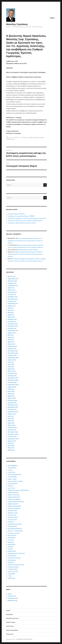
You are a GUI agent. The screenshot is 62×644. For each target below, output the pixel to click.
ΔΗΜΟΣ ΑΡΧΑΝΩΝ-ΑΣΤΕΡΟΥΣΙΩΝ (18, 490)
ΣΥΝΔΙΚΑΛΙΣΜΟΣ (13, 567)
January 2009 (12, 376)
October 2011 (12, 301)
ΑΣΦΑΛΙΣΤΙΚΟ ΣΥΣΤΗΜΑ (15, 481)
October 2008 (12, 382)
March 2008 (12, 398)
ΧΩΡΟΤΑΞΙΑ (12, 578)
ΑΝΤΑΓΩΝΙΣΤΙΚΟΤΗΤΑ (15, 475)
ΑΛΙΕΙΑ (10, 470)
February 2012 (12, 292)
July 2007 (11, 416)
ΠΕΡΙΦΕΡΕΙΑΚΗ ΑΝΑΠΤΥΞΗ (16, 553)
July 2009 (11, 362)
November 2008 (13, 380)
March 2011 (11, 317)
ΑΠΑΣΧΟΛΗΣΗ (12, 477)
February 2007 (12, 427)
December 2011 (13, 297)
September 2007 (13, 412)
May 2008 (11, 394)
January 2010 (12, 349)
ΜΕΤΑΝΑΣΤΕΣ (12, 535)
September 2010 (13, 331)
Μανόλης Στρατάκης (17, 24)
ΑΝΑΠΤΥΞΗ (11, 472)
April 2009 (11, 369)
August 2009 (12, 360)
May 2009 (11, 367)
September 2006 (13, 439)
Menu (52, 18)
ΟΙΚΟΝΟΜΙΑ (12, 544)
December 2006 (13, 432)
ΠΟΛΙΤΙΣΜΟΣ (12, 560)
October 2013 (12, 283)
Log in (10, 594)
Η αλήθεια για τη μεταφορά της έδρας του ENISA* (21, 216)
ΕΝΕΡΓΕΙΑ (11, 522)
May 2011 (11, 313)
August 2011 (12, 306)
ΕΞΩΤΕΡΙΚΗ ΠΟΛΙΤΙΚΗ (15, 524)
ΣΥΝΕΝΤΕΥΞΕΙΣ (13, 569)
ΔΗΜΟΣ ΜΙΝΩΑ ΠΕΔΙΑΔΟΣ (16, 502)
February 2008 (12, 400)
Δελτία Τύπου (11, 488)
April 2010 (11, 342)
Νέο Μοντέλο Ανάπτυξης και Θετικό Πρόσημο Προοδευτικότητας (25, 221)
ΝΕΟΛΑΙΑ (11, 542)
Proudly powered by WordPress (24, 639)
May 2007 (11, 421)
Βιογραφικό (9, 614)
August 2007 (12, 414)
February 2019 (12, 281)
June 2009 (11, 364)
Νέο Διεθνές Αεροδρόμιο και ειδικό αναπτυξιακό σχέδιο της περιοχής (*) (27, 218)
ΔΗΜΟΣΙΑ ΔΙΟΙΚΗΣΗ (14, 508)
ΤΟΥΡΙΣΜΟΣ (11, 574)
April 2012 (11, 288)
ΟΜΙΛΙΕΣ (11, 547)
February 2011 (12, 319)
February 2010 (12, 346)
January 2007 (12, 430)
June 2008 (11, 391)
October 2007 (12, 409)
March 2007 (12, 425)
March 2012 (12, 290)
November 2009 (13, 353)
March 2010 (12, 344)
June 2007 (11, 418)
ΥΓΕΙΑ (10, 576)
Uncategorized (25, 137)
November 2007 (13, 407)
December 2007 (13, 405)
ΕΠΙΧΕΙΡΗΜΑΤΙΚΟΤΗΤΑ (15, 529)
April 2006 (11, 450)
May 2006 (11, 448)
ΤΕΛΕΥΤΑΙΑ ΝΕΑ (10, 139)
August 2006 (12, 441)
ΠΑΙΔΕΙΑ (10, 549)
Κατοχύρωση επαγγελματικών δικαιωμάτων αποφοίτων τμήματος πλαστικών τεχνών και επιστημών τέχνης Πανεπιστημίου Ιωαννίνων (25, 254)
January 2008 (12, 403)
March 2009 (12, 371)
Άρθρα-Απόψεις (12, 479)
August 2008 (12, 387)
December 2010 (13, 324)
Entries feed (12, 596)
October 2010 (12, 328)
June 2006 (11, 445)
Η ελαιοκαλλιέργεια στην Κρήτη (16, 214)
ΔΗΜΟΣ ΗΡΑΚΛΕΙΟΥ (14, 497)
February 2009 (13, 373)
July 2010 (11, 335)
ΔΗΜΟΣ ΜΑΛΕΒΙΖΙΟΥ (14, 499)
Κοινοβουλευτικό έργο (39, 137)
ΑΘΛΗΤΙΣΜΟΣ (12, 468)
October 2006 (12, 436)
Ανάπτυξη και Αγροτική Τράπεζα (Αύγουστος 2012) (22, 223)
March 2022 (12, 276)
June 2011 (11, 310)
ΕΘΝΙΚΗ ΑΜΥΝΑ (13, 517)
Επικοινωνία (10, 634)
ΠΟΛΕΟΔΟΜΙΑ (12, 556)
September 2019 (13, 279)
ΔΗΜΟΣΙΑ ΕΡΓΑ (12, 511)
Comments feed (13, 598)
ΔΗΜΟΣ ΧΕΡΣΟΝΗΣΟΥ (15, 506)
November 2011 (13, 299)
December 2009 (13, 351)
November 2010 (13, 326)
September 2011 (13, 303)
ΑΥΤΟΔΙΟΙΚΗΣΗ (13, 484)
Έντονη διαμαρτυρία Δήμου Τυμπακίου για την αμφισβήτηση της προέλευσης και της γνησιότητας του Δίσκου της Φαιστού (25, 241)
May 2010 (11, 340)
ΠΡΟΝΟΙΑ (11, 562)
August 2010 (12, 333)
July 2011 (11, 308)
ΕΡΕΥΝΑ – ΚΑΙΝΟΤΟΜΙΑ (15, 531)
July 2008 (11, 389)
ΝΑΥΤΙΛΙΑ (11, 540)
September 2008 (13, 385)
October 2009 (12, 355)
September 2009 (13, 358)
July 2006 (11, 443)
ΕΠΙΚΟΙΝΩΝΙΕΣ (12, 526)
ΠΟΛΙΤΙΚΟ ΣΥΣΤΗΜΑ (14, 558)
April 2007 (11, 423)
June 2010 (11, 337)
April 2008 (11, 396)
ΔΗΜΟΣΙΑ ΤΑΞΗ (13, 513)
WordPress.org (13, 601)
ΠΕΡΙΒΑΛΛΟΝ (12, 551)
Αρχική (8, 610)
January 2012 (12, 294)
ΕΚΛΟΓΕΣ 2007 (12, 520)
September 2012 (13, 285)
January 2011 (12, 322)
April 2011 (11, 315)
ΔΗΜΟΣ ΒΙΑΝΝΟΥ (13, 493)
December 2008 (13, 378)
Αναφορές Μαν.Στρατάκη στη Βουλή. (28, 250)
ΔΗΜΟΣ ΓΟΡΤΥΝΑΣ (14, 495)
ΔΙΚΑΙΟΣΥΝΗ (12, 515)
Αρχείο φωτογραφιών (12, 630)
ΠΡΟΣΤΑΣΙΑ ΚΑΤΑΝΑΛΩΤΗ (16, 565)
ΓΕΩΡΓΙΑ (31, 137)
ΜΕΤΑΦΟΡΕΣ (12, 538)
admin (10, 137)
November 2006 (13, 434)
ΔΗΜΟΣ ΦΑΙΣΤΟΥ (13, 504)
